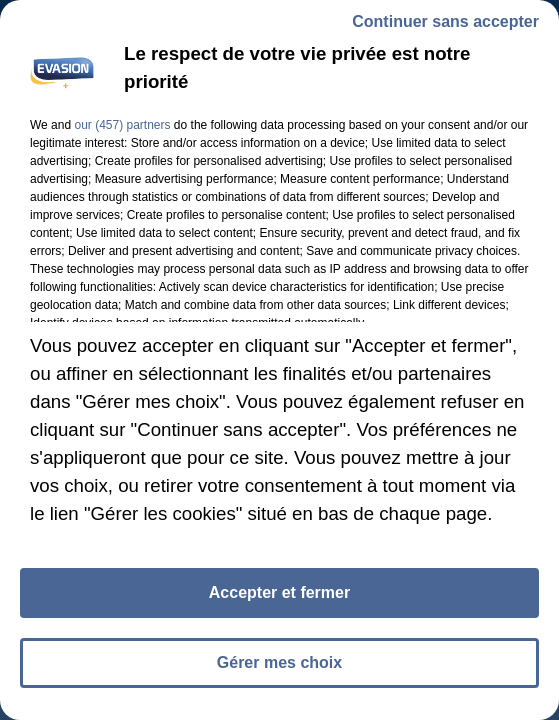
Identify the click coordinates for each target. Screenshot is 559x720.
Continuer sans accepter (445, 30)
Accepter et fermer (279, 601)
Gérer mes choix (279, 671)
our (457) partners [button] (122, 134)
